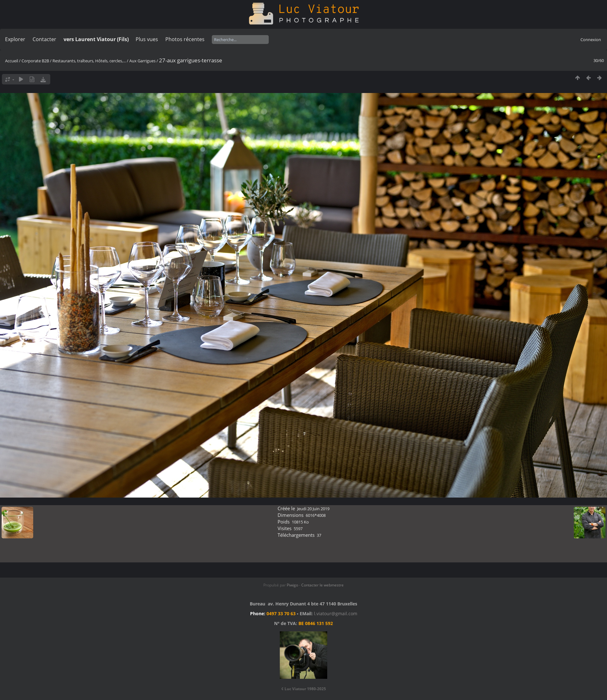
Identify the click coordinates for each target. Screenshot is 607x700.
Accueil (12, 61)
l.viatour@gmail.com (336, 613)
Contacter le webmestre (322, 585)
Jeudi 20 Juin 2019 (313, 509)
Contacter (44, 39)
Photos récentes (185, 39)
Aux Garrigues (142, 61)
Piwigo (292, 585)
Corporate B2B (35, 61)
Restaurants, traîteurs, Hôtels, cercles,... (89, 61)
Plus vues (147, 39)
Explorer (15, 39)
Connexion (591, 40)
